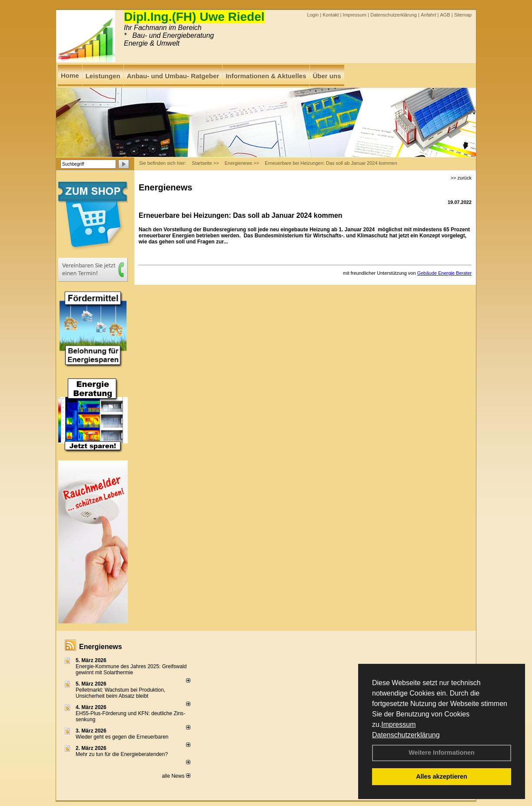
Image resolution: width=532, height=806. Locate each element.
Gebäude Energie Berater (444, 273)
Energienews (101, 647)
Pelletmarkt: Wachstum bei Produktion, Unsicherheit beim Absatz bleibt (120, 693)
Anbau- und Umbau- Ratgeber (173, 76)
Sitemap (463, 15)
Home (70, 75)
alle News (176, 776)
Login (313, 15)
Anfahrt (428, 15)
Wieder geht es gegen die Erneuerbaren (122, 737)
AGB (445, 15)
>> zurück (461, 178)
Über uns (327, 76)
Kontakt (331, 15)
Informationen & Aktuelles (266, 76)
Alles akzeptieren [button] (442, 776)
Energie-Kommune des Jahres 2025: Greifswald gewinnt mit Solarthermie (131, 669)
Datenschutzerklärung (406, 735)
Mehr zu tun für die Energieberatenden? (122, 754)
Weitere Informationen (442, 753)
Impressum (398, 724)
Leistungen (103, 76)
